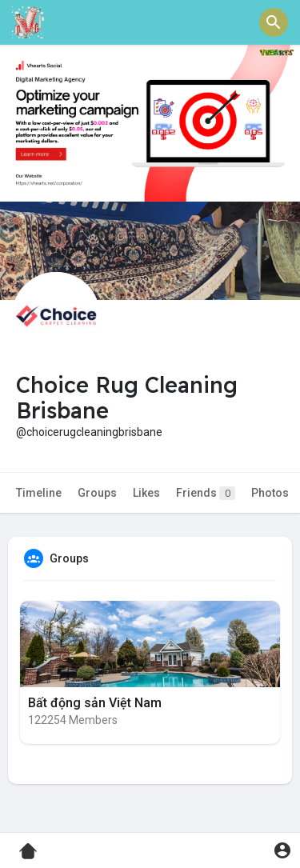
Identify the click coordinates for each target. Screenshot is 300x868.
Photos (270, 493)
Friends (206, 493)
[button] (274, 22)
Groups (97, 493)
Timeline (39, 493)
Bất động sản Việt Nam (95, 703)
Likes (146, 493)
